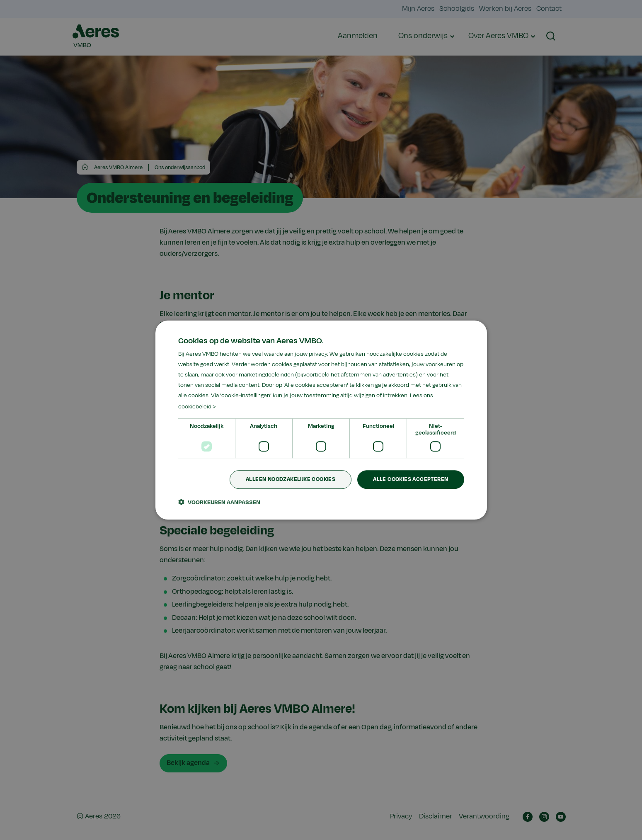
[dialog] (321, 420)
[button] (219, 502)
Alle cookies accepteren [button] (411, 479)
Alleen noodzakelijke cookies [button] (291, 479)
